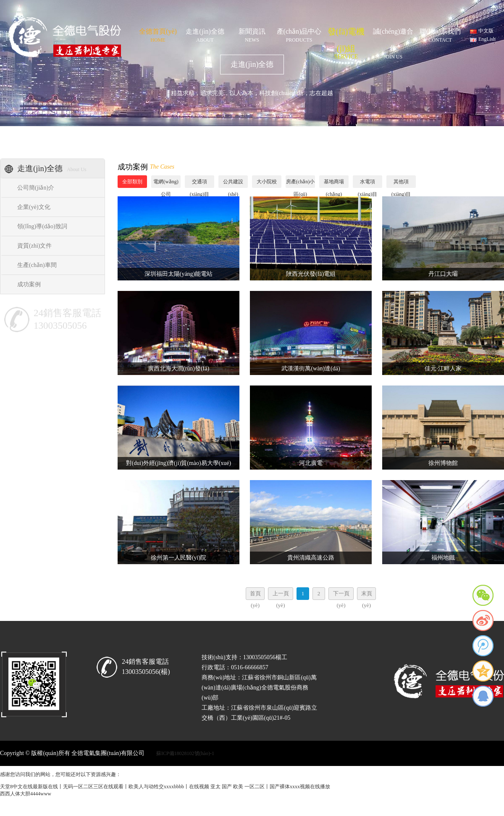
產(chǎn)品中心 (299, 34)
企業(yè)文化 (34, 207)
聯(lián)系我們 (440, 34)
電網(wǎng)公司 (166, 183)
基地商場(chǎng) (334, 183)
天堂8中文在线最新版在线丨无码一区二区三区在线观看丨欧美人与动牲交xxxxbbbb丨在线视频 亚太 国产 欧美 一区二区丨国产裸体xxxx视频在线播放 (165, 787)
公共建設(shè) (233, 183)
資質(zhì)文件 (34, 246)
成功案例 (29, 284)
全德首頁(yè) (158, 34)
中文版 (486, 31)
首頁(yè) (255, 595)
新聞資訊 (252, 34)
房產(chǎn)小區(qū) (300, 183)
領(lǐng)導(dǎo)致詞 (42, 226)
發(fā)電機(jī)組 (346, 33)
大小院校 (267, 182)
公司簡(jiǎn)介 (36, 188)
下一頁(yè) (341, 595)
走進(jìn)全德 (205, 34)
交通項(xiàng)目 (200, 183)
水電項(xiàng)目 (368, 183)
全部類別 (132, 182)
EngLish (487, 39)
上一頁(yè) (281, 595)
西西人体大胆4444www (26, 794)
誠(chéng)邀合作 (393, 34)
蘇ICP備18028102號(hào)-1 (185, 753)
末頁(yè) (367, 595)
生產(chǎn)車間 (37, 265)
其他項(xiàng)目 (401, 183)
